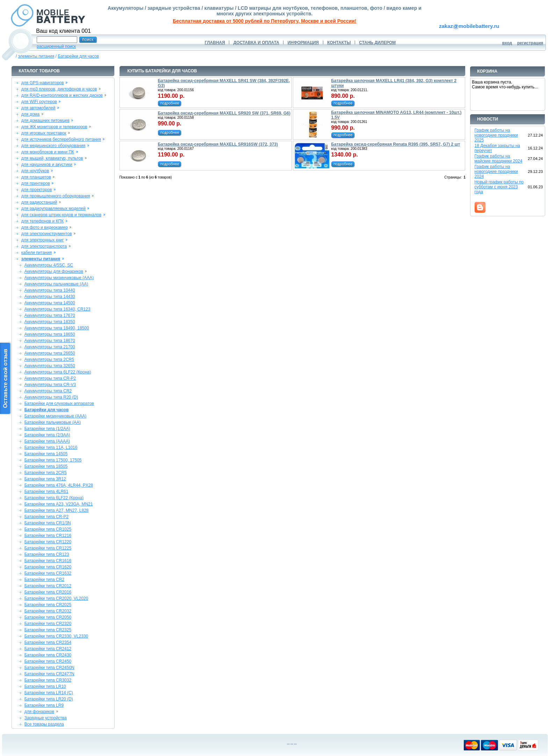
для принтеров (36, 183)
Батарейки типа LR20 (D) (49, 699)
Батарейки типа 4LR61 (46, 492)
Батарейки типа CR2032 (48, 611)
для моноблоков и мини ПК (48, 152)
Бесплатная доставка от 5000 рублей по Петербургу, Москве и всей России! (264, 21)
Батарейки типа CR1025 (48, 529)
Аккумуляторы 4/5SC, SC (49, 265)
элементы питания (36, 56)
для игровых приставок (44, 133)
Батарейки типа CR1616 (48, 561)
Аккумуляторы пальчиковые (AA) (56, 284)
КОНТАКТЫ (339, 43)
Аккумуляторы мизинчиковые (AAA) (59, 278)
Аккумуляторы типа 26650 (50, 353)
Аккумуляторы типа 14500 (50, 303)
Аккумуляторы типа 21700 (50, 347)
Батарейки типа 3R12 (45, 479)
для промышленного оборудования (56, 196)
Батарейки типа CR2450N (49, 668)
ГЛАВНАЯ (215, 43)
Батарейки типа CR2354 (48, 642)
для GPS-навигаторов (43, 83)
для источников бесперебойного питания (61, 139)
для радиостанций (39, 202)
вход (507, 43)
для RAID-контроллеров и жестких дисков (62, 95)
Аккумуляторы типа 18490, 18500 (57, 328)
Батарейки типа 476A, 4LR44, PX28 (59, 485)
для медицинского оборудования (53, 146)
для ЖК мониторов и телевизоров (54, 127)
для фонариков (39, 712)
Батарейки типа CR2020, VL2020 (56, 598)
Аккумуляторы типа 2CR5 (49, 359)
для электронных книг (43, 240)
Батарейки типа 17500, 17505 (53, 460)
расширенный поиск (56, 46)
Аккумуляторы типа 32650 (50, 366)
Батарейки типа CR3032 (48, 680)
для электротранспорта (44, 246)
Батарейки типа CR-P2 (46, 517)
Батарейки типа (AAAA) (47, 441)
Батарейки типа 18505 (46, 466)
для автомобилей (38, 108)
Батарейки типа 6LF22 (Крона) (54, 498)
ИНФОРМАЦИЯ (303, 43)
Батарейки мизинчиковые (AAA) (55, 416)
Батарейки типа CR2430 (48, 655)
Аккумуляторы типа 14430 (50, 297)
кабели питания (37, 253)
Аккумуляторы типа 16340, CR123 (57, 309)
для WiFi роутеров (39, 102)
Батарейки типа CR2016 (48, 592)
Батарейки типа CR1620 (48, 567)
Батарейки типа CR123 (47, 554)
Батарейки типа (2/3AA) (47, 435)
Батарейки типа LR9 (44, 705)
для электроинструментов (47, 234)
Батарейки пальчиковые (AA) (53, 422)
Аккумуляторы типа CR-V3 (50, 385)
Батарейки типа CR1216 (48, 536)
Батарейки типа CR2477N (49, 674)
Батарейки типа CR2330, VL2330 (56, 636)
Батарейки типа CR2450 (48, 661)
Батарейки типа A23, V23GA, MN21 (59, 504)
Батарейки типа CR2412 (48, 649)
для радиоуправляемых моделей (53, 209)
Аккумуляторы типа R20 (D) (51, 397)
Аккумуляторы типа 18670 (50, 341)
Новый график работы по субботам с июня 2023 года (499, 187)
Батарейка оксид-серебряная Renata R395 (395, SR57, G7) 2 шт (395, 144)
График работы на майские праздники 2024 (499, 159)
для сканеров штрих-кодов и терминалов (61, 215)
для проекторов (37, 190)
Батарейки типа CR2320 (48, 624)
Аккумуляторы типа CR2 (48, 391)
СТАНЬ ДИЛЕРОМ (377, 43)
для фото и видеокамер (45, 227)
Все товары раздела (44, 724)
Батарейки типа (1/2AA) (47, 429)
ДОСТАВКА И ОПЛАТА (256, 43)
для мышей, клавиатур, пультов (52, 158)
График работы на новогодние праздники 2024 (496, 172)
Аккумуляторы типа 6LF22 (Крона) (58, 372)
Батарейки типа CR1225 (48, 548)
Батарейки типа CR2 (44, 580)
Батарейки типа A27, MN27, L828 (57, 510)
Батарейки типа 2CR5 (46, 473)
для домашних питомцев (45, 121)
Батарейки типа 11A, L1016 (51, 448)
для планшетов (36, 177)
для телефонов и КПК (42, 221)
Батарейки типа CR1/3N (48, 523)
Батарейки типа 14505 (46, 454)
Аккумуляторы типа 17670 (50, 315)
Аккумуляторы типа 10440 (50, 290)
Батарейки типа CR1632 (48, 573)
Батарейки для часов (78, 56)
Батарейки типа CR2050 (48, 617)
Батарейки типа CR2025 (48, 605)
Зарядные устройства (46, 718)
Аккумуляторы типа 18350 (50, 322)
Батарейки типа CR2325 (48, 630)
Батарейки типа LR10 (45, 686)
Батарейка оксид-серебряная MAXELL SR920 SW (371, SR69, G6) (224, 113)
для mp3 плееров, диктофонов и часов (59, 89)
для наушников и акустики (47, 165)
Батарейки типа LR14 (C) (49, 693)
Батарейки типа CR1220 (48, 542)
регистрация (530, 43)
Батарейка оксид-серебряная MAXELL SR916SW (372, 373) (218, 144)
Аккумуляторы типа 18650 (50, 334)
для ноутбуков (35, 171)
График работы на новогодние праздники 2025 (496, 135)
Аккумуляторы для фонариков (54, 271)
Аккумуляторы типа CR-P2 (50, 378)
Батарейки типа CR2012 (48, 586)
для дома (30, 114)
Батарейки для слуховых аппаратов (59, 404)
